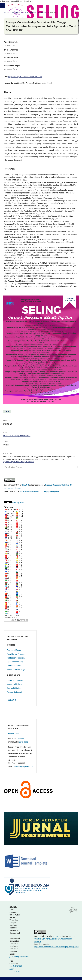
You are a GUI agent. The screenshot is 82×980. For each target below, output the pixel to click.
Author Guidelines (14, 684)
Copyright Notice (14, 688)
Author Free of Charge (16, 670)
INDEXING (11, 700)
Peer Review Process (16, 654)
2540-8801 (24, 742)
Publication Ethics (14, 666)
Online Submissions (15, 680)
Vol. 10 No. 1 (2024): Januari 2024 (34, 12)
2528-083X (22, 739)
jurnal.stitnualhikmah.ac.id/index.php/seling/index (40, 491)
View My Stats (18, 502)
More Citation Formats (13, 467)
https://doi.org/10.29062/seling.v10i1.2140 (25, 77)
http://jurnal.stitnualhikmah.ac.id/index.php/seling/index (57, 947)
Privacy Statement (14, 692)
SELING (25, 485)
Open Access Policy (15, 662)
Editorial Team (13, 734)
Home (6, 12)
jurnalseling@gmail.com (23, 766)
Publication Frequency (16, 658)
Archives (15, 12)
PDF (7, 411)
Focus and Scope (14, 650)
